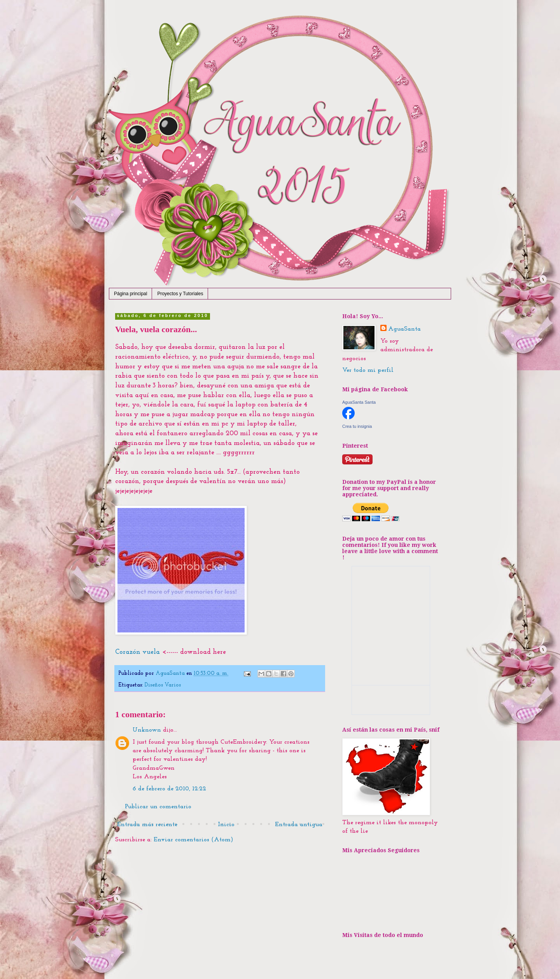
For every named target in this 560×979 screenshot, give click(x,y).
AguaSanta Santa (359, 402)
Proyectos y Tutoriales (180, 294)
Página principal (130, 294)
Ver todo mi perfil (368, 370)
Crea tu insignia (357, 426)
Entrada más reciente (147, 825)
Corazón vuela (137, 652)
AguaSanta (404, 329)
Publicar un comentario (158, 807)
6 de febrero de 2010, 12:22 (169, 789)
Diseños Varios (163, 685)
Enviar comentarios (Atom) (193, 840)
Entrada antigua (299, 825)
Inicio (226, 825)
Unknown (147, 730)
